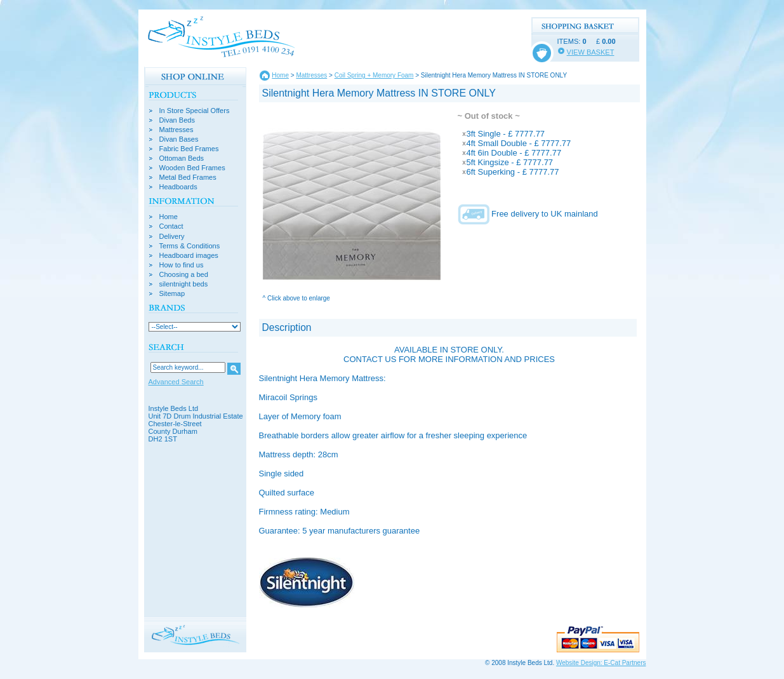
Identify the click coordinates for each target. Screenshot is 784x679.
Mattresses (176, 130)
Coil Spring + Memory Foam (374, 75)
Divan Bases (179, 139)
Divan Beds (177, 120)
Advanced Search (176, 382)
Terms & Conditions (190, 246)
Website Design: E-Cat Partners (601, 663)
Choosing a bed (184, 275)
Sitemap (172, 294)
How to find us (182, 265)
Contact (171, 226)
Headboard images (189, 256)
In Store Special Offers (195, 111)
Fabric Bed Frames (189, 149)
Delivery (172, 237)
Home (169, 217)
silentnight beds (184, 284)
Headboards (178, 187)
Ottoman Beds (182, 158)
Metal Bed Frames (188, 178)
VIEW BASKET (591, 52)
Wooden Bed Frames (192, 168)
